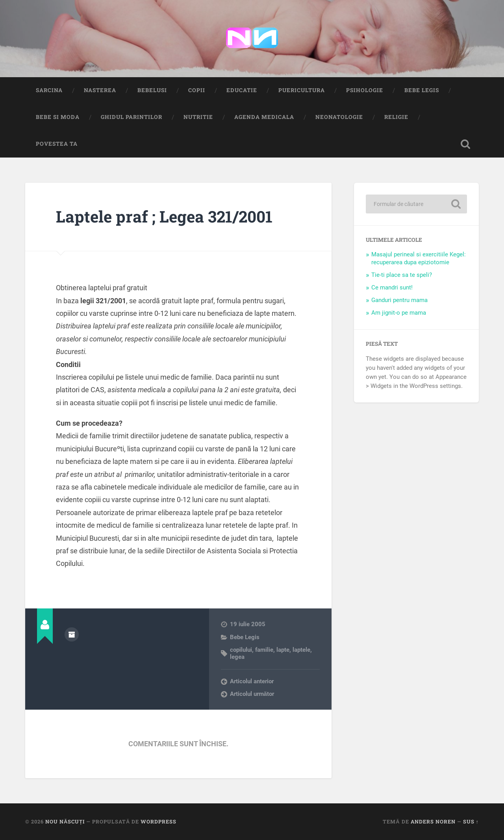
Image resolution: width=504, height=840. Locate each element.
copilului (241, 650)
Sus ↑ (471, 821)
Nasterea (100, 90)
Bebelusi (152, 90)
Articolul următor (252, 694)
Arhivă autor (72, 634)
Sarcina (49, 90)
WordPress (158, 821)
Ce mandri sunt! (392, 287)
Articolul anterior (252, 681)
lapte (283, 650)
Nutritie (198, 117)
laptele (301, 650)
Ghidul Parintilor (132, 117)
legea (237, 657)
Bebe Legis (422, 90)
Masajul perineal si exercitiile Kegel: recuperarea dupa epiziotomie (419, 258)
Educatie (242, 90)
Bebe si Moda (58, 117)
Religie (396, 117)
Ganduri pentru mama (399, 300)
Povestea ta (57, 144)
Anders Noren (433, 821)
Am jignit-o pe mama (399, 313)
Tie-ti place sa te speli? (402, 275)
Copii (197, 90)
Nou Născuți (65, 821)
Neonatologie (339, 117)
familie (264, 650)
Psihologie (365, 90)
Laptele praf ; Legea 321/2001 (164, 216)
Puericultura (302, 90)
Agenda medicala (264, 117)
